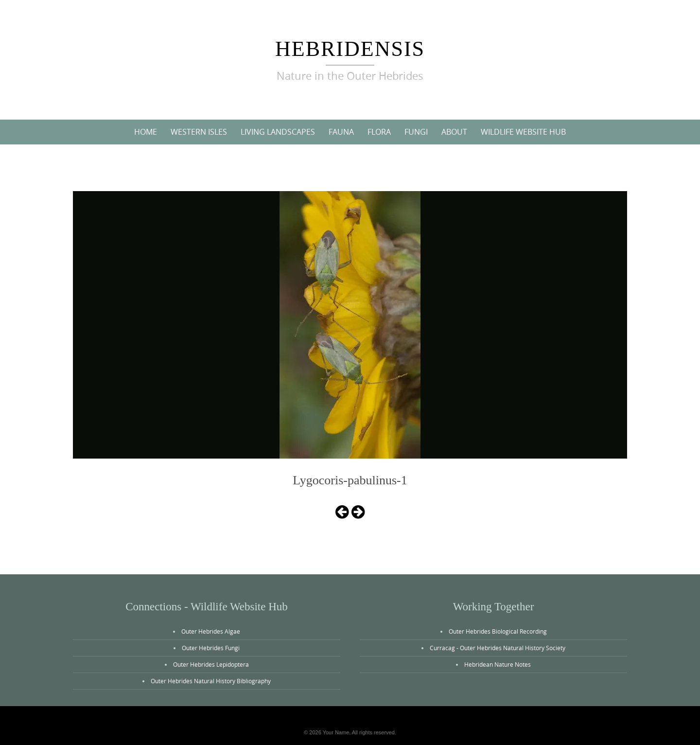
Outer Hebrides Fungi (211, 648)
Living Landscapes (278, 132)
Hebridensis (350, 49)
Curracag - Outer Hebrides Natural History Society (498, 648)
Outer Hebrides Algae (211, 631)
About (454, 132)
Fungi (416, 132)
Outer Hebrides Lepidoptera (211, 664)
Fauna (341, 132)
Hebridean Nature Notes (498, 664)
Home (146, 132)
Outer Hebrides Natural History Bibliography (211, 681)
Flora (379, 132)
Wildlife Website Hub (523, 132)
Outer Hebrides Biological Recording (498, 631)
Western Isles (199, 132)
